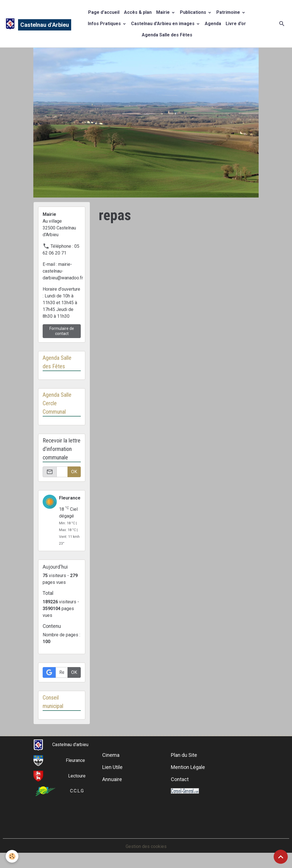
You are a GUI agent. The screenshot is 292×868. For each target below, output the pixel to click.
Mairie (164, 12)
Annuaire (112, 779)
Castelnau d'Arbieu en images (163, 24)
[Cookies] (12, 856)
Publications (194, 12)
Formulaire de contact (62, 331)
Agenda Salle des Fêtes (167, 35)
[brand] (32, 24)
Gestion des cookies (146, 846)
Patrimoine (229, 12)
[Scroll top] (281, 857)
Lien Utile (112, 767)
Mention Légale (188, 767)
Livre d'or (236, 24)
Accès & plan (138, 12)
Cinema (111, 755)
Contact (180, 779)
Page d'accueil (104, 12)
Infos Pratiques (105, 24)
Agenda (213, 24)
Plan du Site (184, 755)
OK (74, 472)
